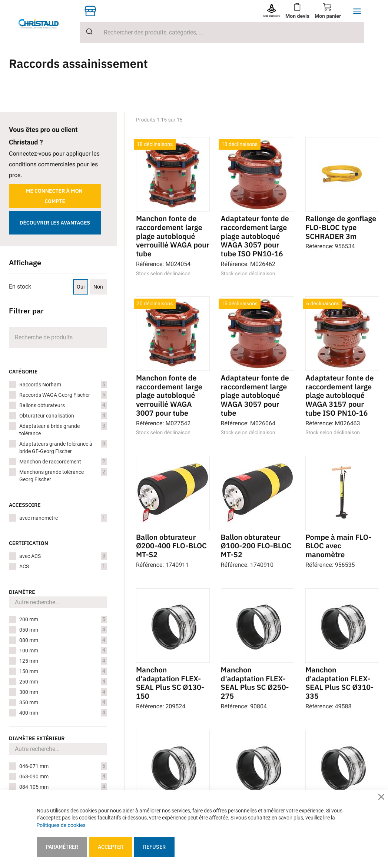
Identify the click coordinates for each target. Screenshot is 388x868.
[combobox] (222, 33)
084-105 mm (63, 787)
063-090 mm (63, 776)
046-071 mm (63, 766)
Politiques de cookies (61, 825)
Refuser (154, 847)
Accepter (111, 847)
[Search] (58, 337)
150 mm (63, 671)
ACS (63, 566)
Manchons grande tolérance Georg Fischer (63, 475)
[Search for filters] (58, 602)
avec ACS (63, 556)
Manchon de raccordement (63, 462)
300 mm (63, 692)
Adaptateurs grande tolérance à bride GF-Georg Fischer (63, 447)
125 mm (63, 661)
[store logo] (44, 24)
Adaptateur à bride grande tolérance (63, 429)
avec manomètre (63, 518)
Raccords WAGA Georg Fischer (63, 395)
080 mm (63, 640)
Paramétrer (62, 847)
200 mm (63, 619)
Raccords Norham (63, 385)
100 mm (63, 651)
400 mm (63, 713)
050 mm (63, 630)
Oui (81, 287)
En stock (20, 287)
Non (98, 287)
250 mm (63, 682)
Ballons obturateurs (63, 405)
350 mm (63, 702)
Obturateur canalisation (63, 416)
